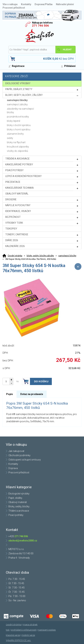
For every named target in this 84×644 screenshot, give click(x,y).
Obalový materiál (18, 502)
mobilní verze (28, 635)
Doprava (13, 468)
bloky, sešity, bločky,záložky (40, 256)
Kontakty (26, 4)
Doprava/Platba (44, 4)
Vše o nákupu (10, 4)
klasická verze (13, 635)
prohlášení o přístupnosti (24, 630)
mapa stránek (30, 625)
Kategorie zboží (42, 77)
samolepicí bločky (67, 256)
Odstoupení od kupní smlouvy (25, 460)
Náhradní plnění (65, 4)
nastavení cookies (47, 630)
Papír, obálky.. (16, 498)
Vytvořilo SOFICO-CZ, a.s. (18, 640)
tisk (8, 630)
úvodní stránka (14, 625)
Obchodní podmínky (19, 455)
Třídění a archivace (19, 511)
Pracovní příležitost (14, 8)
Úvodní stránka (15, 256)
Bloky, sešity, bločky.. (19, 506)
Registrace (18, 66)
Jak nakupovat (16, 451)
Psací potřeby (16, 515)
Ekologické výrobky (19, 494)
